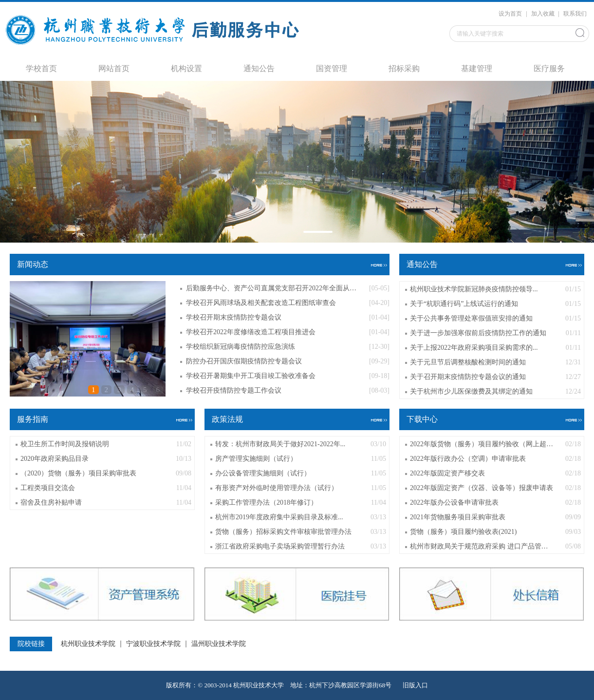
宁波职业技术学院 (153, 644)
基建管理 (477, 68)
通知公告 (259, 68)
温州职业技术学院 (219, 644)
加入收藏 (544, 14)
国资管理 (332, 68)
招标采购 (404, 68)
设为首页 (511, 14)
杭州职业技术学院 (88, 644)
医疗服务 (549, 68)
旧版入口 (415, 685)
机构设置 (186, 68)
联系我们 (575, 14)
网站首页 (114, 68)
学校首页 (41, 68)
